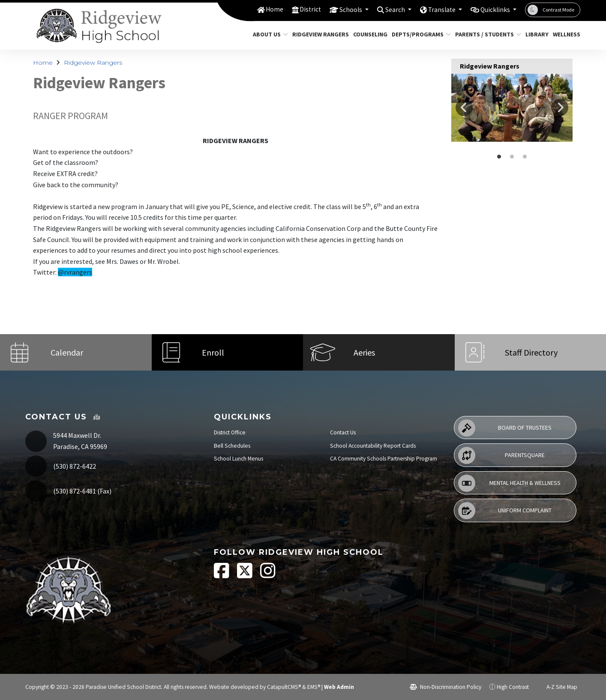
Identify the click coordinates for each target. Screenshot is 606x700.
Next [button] (560, 108)
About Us (268, 34)
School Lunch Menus (238, 459)
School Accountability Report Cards (373, 446)
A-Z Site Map (557, 687)
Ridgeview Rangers (318, 34)
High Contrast (513, 687)
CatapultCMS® (284, 687)
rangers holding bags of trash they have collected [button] (512, 157)
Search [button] (386, 9)
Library (536, 34)
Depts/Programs (418, 34)
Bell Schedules (232, 446)
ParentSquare (501, 455)
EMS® (314, 687)
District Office (230, 432)
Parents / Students (485, 34)
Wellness (565, 34)
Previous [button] (464, 108)
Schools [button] (339, 9)
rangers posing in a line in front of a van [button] (525, 157)
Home (258, 9)
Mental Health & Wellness (509, 483)
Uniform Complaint (505, 511)
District (296, 9)
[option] (512, 108)
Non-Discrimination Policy (445, 687)
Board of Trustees (505, 428)
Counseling (368, 34)
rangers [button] (499, 157)
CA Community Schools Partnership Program (384, 459)
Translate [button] (436, 9)
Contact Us (343, 432)
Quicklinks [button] (493, 9)
